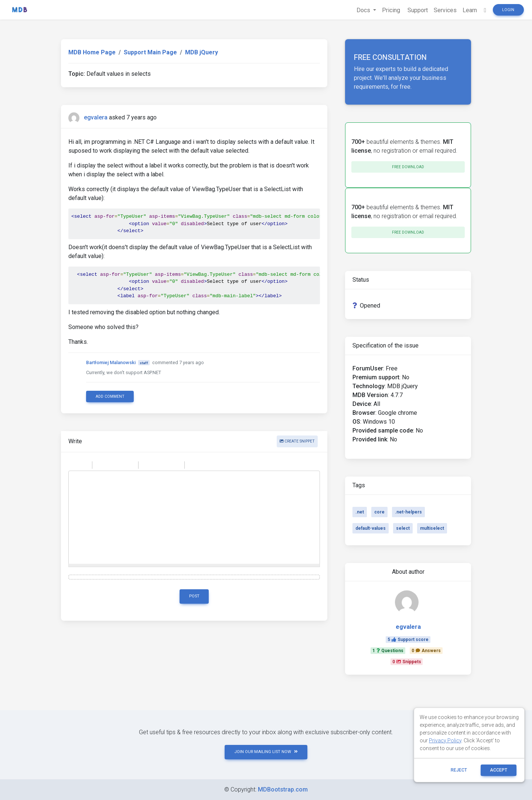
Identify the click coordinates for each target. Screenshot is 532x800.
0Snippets (407, 662)
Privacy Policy (445, 740)
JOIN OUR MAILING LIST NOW (266, 752)
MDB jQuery (202, 52)
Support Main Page (150, 52)
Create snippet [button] (297, 441)
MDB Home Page (92, 52)
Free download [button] (408, 167)
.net (360, 512)
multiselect (432, 528)
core (379, 512)
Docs (364, 10)
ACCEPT (499, 770)
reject (459, 770)
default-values (371, 528)
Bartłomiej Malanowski (111, 362)
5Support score (408, 640)
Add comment (110, 396)
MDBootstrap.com (283, 789)
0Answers (426, 651)
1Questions (388, 651)
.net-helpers (408, 512)
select (403, 528)
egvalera (96, 117)
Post (194, 596)
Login (508, 10)
